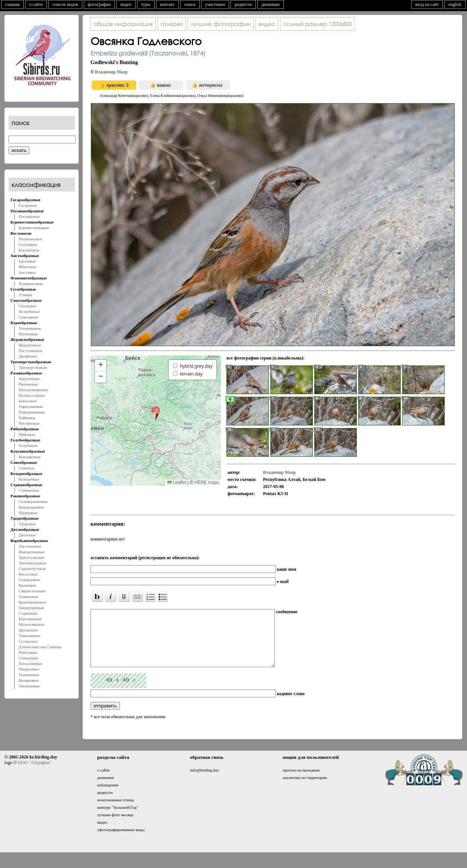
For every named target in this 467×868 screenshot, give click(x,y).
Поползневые (30, 663)
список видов (65, 4)
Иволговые (28, 574)
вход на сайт (427, 4)
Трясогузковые (31, 557)
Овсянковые (29, 686)
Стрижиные (29, 490)
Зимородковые (31, 507)
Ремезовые (28, 652)
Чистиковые (29, 423)
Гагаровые (28, 205)
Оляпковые (28, 596)
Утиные (26, 295)
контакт (167, 4)
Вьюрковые (29, 680)
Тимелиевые (29, 636)
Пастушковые (31, 351)
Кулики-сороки (32, 395)
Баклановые (29, 250)
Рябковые (27, 434)
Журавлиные (30, 345)
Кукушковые (30, 457)
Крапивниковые (32, 602)
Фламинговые (31, 283)
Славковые (28, 613)
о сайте (36, 4)
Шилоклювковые (34, 390)
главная (12, 4)
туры (146, 4)
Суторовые (28, 641)
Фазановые (28, 334)
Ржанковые (28, 384)
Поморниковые (32, 412)
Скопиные (28, 306)
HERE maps (207, 482)
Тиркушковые (31, 406)
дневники (271, 4)
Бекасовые (28, 401)
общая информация (123, 24)
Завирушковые (31, 608)
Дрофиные (28, 356)
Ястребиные (29, 311)
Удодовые (27, 524)
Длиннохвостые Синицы (40, 647)
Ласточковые (30, 546)
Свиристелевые (32, 591)
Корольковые (30, 619)
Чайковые (27, 418)
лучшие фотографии (221, 24)
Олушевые (28, 244)
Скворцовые (29, 580)
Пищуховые (29, 669)
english (455, 4)
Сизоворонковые (33, 501)
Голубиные (28, 446)
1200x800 (317, 24)
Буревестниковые (34, 228)
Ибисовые (27, 267)
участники (215, 4)
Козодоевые (29, 479)
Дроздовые (28, 630)
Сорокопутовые (32, 568)
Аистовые (27, 272)
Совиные (26, 468)
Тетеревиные (30, 328)
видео (126, 4)
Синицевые (28, 658)
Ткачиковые (29, 675)
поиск (190, 4)
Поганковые (29, 216)
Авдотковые (29, 378)
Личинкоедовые (32, 563)
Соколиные (28, 317)
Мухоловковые (31, 624)
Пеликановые (30, 239)
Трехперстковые (33, 367)
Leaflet (177, 482)
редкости (243, 4)
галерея (172, 24)
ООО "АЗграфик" (34, 774)
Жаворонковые (32, 552)
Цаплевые (27, 261)
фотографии (99, 4)
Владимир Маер (111, 72)
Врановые (27, 585)
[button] (155, 413)
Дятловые (27, 535)
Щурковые (28, 513)
